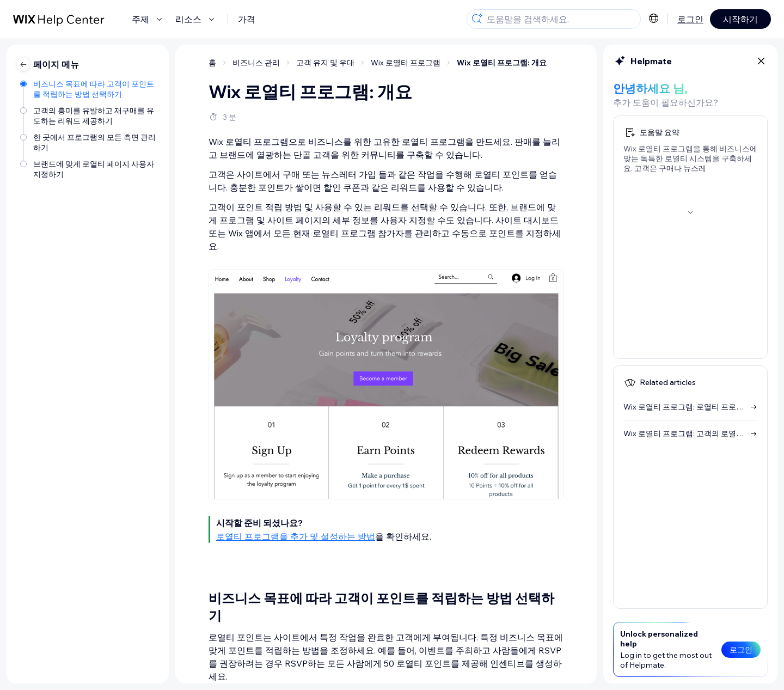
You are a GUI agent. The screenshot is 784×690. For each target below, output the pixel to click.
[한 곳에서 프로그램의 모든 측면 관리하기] (89, 142)
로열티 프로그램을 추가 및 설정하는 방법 (296, 536)
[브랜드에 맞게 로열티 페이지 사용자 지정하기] (89, 168)
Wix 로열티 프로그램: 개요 (502, 63)
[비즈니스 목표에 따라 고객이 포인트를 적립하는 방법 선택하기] (89, 88)
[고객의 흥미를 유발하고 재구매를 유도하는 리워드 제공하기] (89, 115)
